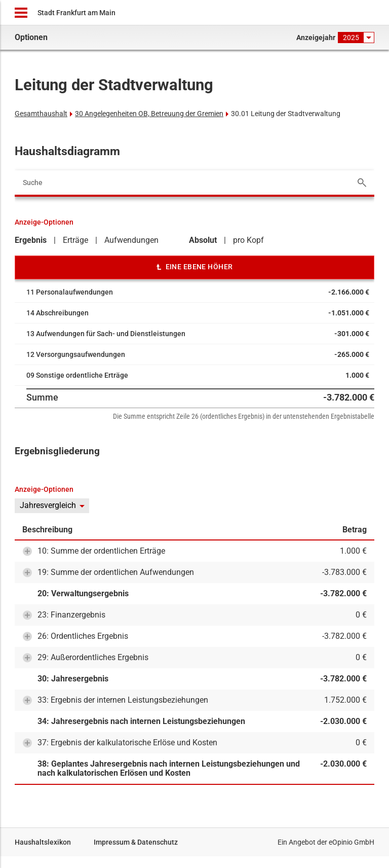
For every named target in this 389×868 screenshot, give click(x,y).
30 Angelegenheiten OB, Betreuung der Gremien (149, 114)
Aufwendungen (131, 240)
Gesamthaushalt (41, 114)
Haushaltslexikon (43, 842)
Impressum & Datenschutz (136, 842)
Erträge (75, 240)
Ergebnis (31, 240)
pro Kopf (248, 240)
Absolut (203, 240)
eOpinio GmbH (352, 842)
